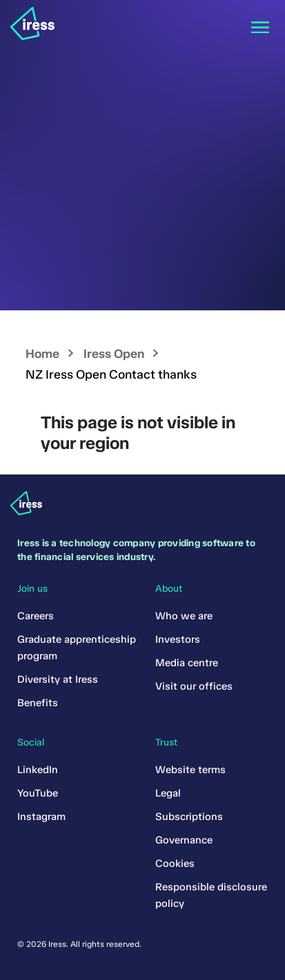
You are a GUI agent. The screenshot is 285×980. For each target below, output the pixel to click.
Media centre (187, 663)
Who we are (184, 616)
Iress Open (114, 354)
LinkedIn (38, 770)
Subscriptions (189, 817)
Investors (178, 639)
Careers (36, 616)
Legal (168, 793)
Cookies (175, 863)
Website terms (190, 770)
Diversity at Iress (58, 679)
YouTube (38, 793)
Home (42, 354)
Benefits (38, 703)
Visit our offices (194, 686)
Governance (184, 840)
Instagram (41, 817)
